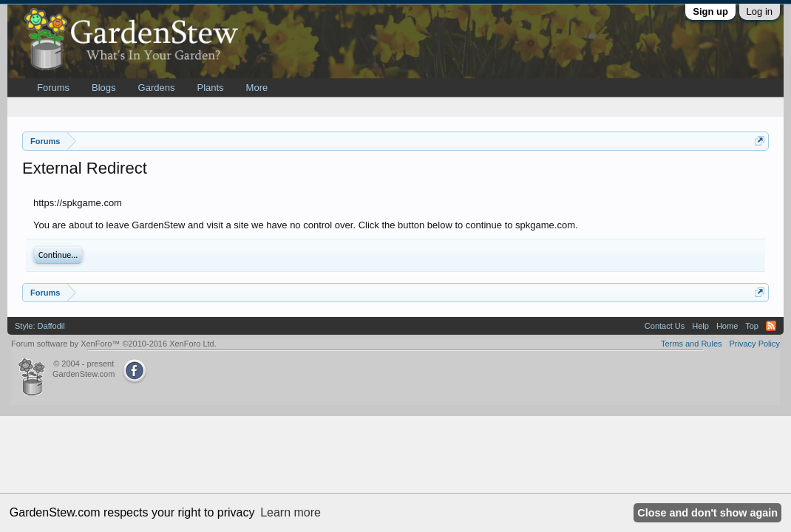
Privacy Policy (755, 344)
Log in (760, 11)
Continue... (58, 255)
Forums (53, 88)
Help (700, 326)
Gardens (157, 88)
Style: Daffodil (40, 326)
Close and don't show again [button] (707, 513)
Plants (210, 88)
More (257, 88)
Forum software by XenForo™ (114, 344)
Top (752, 326)
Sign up (710, 11)
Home (727, 326)
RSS (771, 326)
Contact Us (665, 326)
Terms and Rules (692, 344)
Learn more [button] (291, 512)
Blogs (104, 88)
